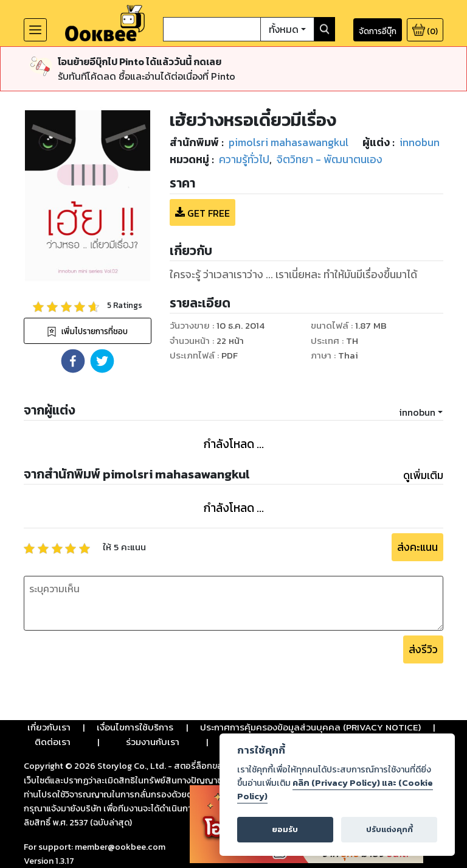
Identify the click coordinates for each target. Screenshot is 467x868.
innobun (417, 412)
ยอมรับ (285, 829)
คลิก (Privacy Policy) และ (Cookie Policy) (335, 789)
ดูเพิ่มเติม (423, 475)
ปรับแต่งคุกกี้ (389, 829)
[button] (73, 361)
